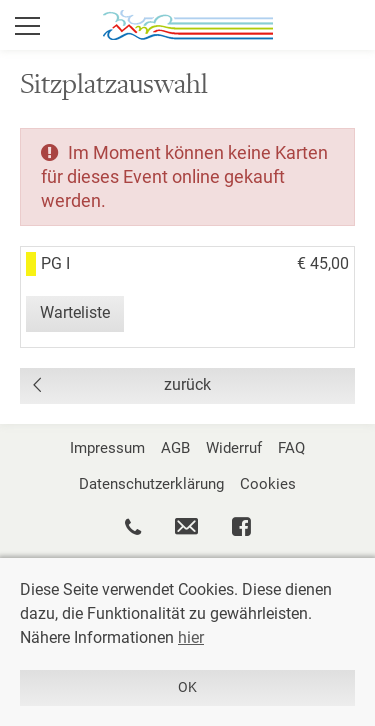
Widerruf (234, 448)
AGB (175, 448)
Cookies (268, 484)
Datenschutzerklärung (151, 484)
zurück (187, 384)
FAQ (291, 448)
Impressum (107, 448)
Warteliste (75, 312)
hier (191, 637)
